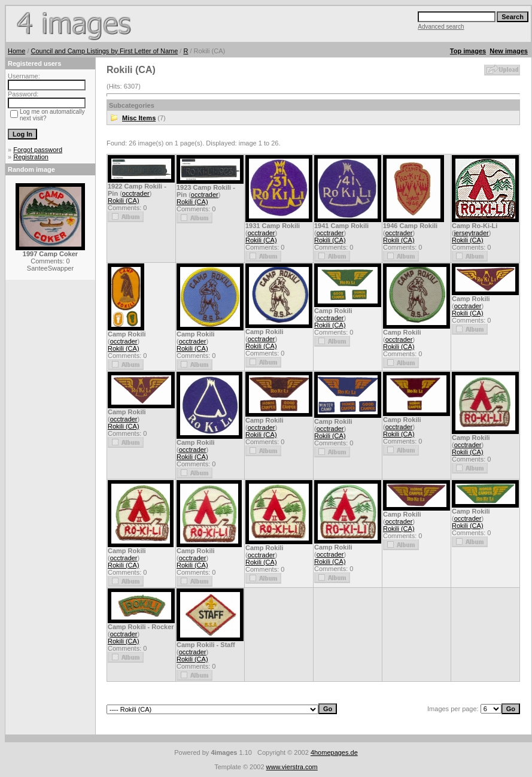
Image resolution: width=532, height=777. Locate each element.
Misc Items (139, 118)
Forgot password (38, 150)
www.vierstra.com (292, 767)
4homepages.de (334, 752)
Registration (31, 157)
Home (16, 51)
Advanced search (441, 27)
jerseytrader (472, 233)
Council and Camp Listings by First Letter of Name (105, 51)
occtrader (136, 193)
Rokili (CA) (124, 201)
